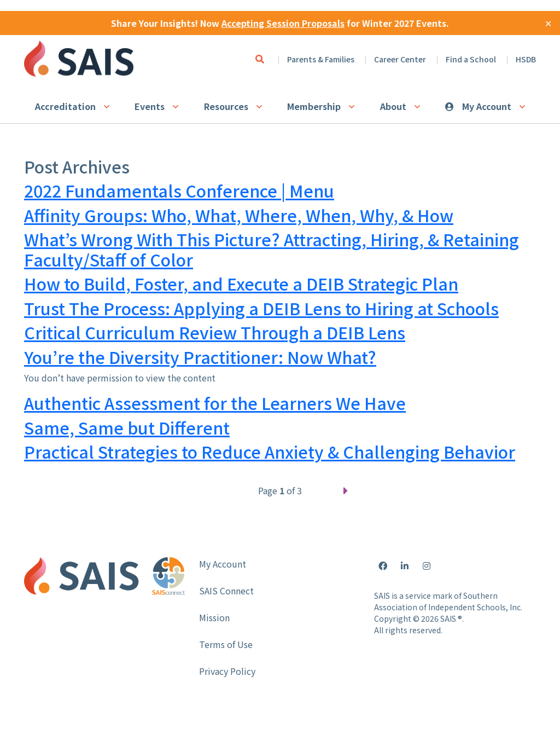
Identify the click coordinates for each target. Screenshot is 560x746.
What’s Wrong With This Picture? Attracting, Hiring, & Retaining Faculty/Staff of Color (272, 249)
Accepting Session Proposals (283, 23)
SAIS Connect (226, 591)
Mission (214, 617)
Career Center (400, 59)
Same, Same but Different (127, 427)
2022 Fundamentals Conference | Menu (179, 190)
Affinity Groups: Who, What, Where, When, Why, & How (239, 215)
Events (150, 106)
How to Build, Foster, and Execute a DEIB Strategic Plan (241, 284)
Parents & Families (321, 59)
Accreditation (65, 106)
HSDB (526, 59)
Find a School (471, 59)
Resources (226, 106)
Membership (314, 106)
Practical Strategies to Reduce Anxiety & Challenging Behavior (270, 452)
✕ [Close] (548, 23)
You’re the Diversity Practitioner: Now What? (200, 357)
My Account (487, 106)
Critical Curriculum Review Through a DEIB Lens (215, 332)
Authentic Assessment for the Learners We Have (215, 403)
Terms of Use (226, 644)
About (393, 106)
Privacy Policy (227, 671)
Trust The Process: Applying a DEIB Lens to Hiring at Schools (261, 308)
